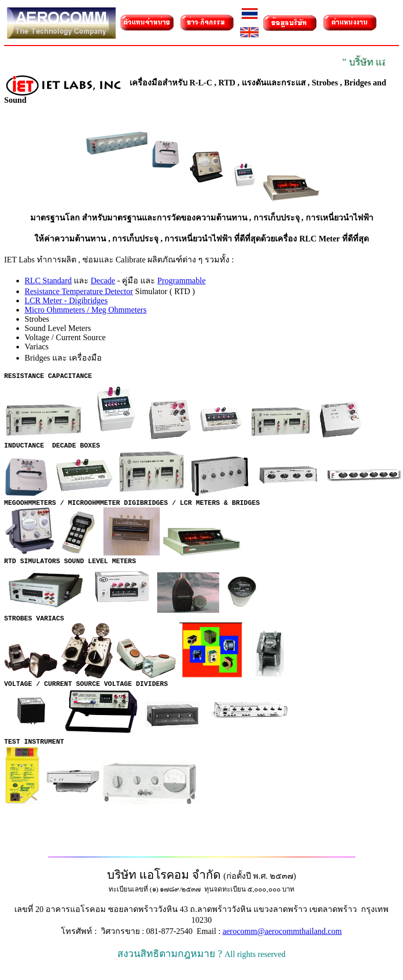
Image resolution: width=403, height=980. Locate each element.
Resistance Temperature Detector (79, 291)
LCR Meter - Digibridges (66, 300)
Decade (103, 281)
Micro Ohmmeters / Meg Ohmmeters (86, 310)
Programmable (181, 281)
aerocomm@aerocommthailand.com (282, 942)
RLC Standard (48, 281)
